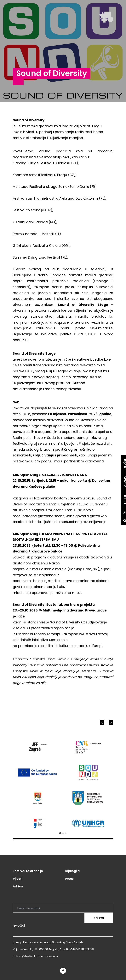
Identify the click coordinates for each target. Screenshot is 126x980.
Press (69, 879)
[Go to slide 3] (66, 833)
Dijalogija (72, 871)
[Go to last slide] (102, 723)
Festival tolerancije (28, 871)
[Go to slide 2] (63, 833)
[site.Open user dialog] (122, 512)
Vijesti (17, 879)
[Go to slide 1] (60, 833)
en (122, 502)
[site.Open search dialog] (122, 521)
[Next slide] (111, 723)
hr (122, 497)
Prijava (99, 918)
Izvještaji (19, 926)
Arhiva (18, 886)
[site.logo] (106, 17)
